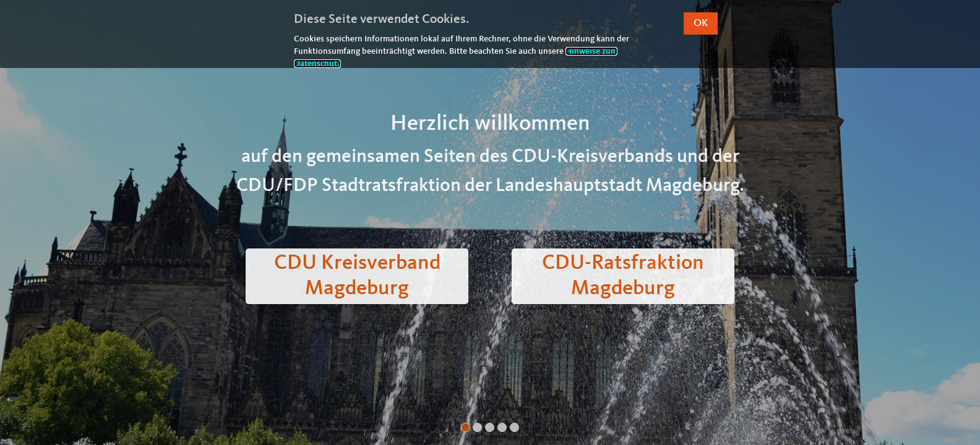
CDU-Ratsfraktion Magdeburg (623, 276)
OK (701, 23)
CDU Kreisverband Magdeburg (357, 276)
